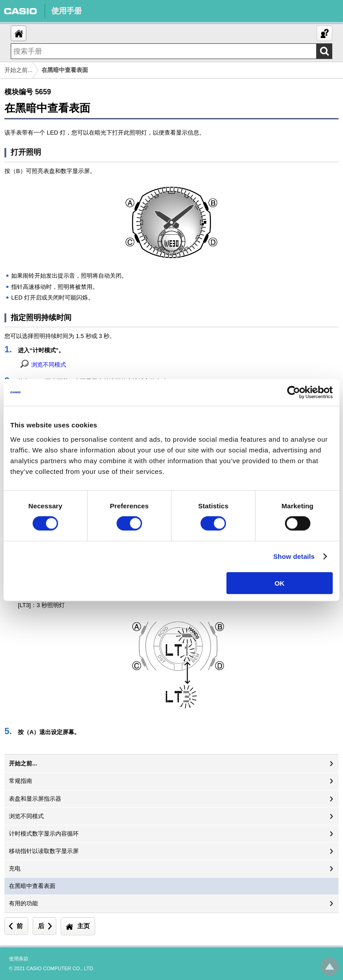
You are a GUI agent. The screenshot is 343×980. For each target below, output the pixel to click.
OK (280, 583)
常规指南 (21, 781)
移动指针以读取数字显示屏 (44, 851)
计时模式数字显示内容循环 (44, 834)
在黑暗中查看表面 (32, 886)
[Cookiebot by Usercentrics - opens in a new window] (294, 393)
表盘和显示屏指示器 (35, 799)
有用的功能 (23, 903)
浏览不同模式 (49, 365)
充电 (15, 868)
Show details (294, 556)
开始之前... (19, 70)
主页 (84, 926)
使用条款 (19, 959)
